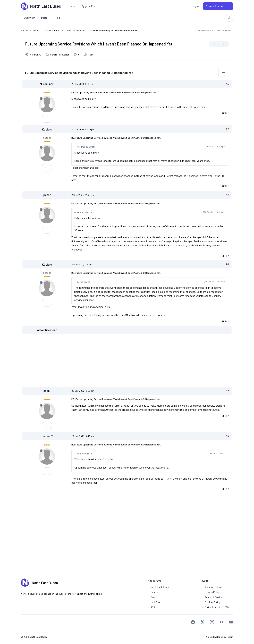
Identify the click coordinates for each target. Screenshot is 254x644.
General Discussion (60, 55)
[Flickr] (222, 622)
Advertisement (47, 330)
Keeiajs (47, 129)
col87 (47, 391)
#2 (227, 129)
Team (153, 597)
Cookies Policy (213, 602)
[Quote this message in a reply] (225, 113)
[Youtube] (231, 622)
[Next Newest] (224, 44)
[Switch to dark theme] (229, 18)
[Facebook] (193, 622)
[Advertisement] (127, 360)
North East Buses (45, 583)
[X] (202, 622)
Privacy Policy (212, 592)
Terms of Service (214, 597)
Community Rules (214, 587)
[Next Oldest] (214, 44)
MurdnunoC (36, 55)
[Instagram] (212, 622)
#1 (227, 84)
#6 (227, 436)
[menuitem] (71, 6)
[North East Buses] (25, 6)
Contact (155, 592)
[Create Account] (218, 6)
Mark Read (156, 602)
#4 (227, 264)
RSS (153, 607)
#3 (227, 195)
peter (47, 195)
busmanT (47, 436)
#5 (227, 391)
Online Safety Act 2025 (217, 607)
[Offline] (41, 98)
